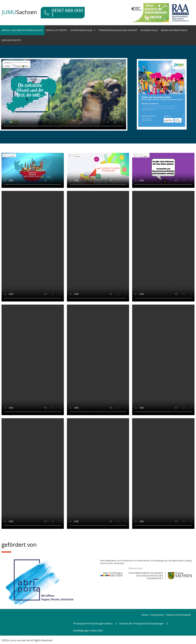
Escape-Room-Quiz (83, 30)
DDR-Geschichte (11, 40)
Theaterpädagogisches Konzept (118, 30)
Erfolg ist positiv (57, 30)
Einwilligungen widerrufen (88, 631)
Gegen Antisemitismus (174, 30)
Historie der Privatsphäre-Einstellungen (141, 624)
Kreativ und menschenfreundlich (22, 30)
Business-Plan (149, 30)
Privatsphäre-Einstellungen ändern (93, 624)
